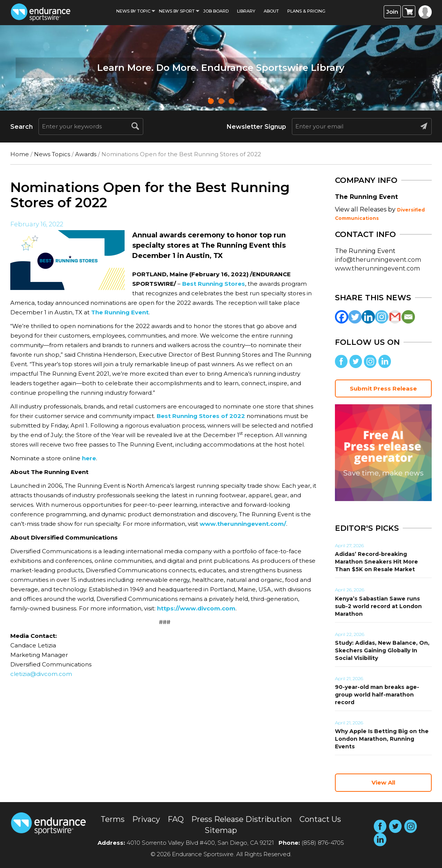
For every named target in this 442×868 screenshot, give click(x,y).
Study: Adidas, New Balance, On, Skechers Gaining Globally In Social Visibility (382, 650)
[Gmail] (395, 317)
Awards (86, 154)
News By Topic (133, 11)
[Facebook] (342, 317)
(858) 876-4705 (323, 843)
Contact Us (320, 819)
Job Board (216, 11)
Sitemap (221, 830)
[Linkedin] (368, 317)
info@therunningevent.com (378, 260)
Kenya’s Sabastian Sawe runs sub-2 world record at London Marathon (378, 606)
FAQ (176, 819)
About (271, 11)
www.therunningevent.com (377, 268)
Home (20, 154)
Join (392, 12)
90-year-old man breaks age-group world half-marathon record (377, 695)
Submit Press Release (383, 388)
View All (383, 782)
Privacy (146, 819)
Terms (113, 819)
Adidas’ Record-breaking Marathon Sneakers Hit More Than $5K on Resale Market (376, 562)
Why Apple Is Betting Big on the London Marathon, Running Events (382, 739)
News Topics (52, 154)
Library (246, 11)
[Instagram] (382, 317)
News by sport (177, 11)
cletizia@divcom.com (41, 674)
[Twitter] (355, 317)
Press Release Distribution (242, 819)
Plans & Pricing (306, 11)
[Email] (408, 317)
